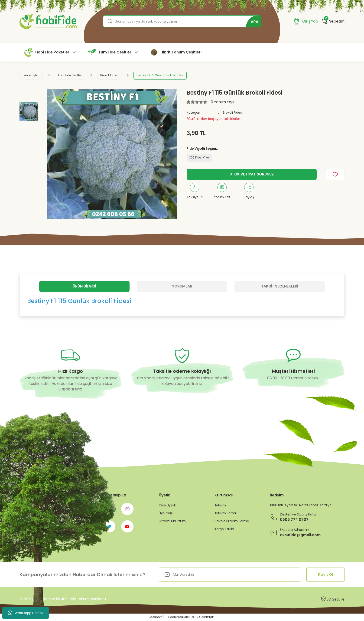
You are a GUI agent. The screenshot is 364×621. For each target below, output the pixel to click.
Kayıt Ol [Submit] (325, 575)
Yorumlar (182, 286)
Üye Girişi (166, 513)
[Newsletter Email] (230, 575)
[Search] (182, 21)
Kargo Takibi (224, 529)
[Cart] (333, 21)
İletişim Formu (226, 513)
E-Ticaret (171, 618)
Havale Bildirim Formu (232, 521)
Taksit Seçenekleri (280, 286)
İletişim (220, 505)
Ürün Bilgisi (84, 286)
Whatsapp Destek (26, 613)
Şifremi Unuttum (172, 521)
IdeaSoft (156, 618)
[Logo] (48, 21)
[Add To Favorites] (335, 175)
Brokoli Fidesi (233, 112)
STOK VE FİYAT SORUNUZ (252, 175)
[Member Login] (306, 21)
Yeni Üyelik (167, 505)
